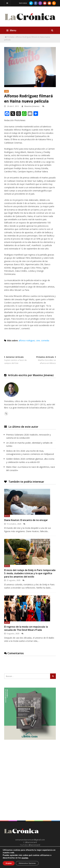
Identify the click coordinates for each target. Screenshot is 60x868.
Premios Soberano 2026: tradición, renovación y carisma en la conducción (28, 436)
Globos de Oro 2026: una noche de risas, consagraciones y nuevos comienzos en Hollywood (30, 452)
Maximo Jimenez (31, 106)
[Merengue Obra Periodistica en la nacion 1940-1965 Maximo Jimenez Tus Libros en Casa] (30, 739)
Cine (6, 91)
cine (38, 340)
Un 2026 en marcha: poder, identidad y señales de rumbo (29, 444)
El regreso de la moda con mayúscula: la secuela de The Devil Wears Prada (26, 628)
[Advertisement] (30, 775)
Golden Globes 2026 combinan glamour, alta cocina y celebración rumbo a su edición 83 (30, 460)
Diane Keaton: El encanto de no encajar (26, 520)
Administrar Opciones (27, 863)
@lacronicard (31, 842)
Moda (7, 516)
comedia (45, 340)
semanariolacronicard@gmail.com (30, 840)
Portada (11, 37)
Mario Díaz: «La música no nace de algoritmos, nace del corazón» (31, 469)
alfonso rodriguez (27, 340)
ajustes (25, 858)
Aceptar (9, 863)
